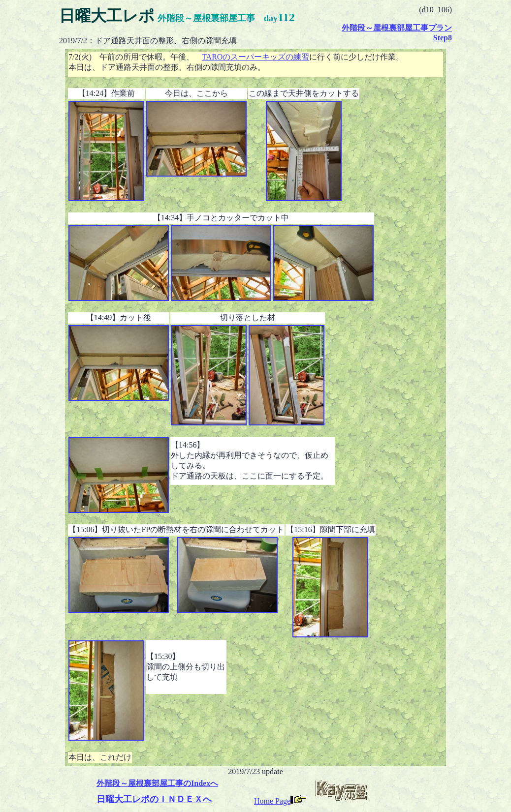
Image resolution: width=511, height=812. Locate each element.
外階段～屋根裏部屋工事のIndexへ (157, 783)
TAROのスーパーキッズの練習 (255, 57)
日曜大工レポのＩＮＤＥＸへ (154, 799)
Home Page (280, 801)
